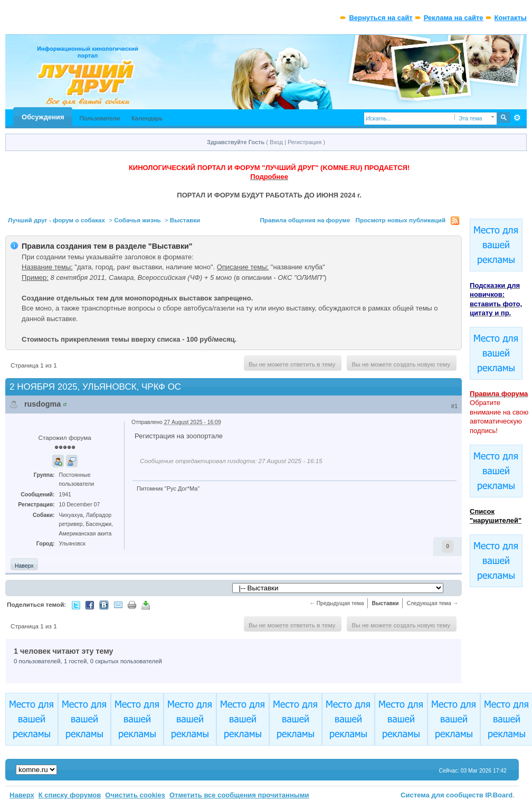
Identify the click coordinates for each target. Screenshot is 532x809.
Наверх (24, 566)
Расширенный (517, 118)
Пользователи (100, 118)
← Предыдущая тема (336, 603)
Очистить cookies (135, 795)
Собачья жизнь (137, 220)
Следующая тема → (432, 603)
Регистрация (305, 142)
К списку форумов (70, 795)
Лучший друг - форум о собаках (56, 220)
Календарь (147, 118)
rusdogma (42, 404)
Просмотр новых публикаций (400, 220)
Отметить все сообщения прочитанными (239, 795)
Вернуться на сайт (381, 18)
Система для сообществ (442, 795)
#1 (454, 406)
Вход (276, 142)
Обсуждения (43, 117)
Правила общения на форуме (305, 220)
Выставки (185, 220)
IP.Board (499, 795)
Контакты (511, 18)
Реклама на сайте (454, 18)
